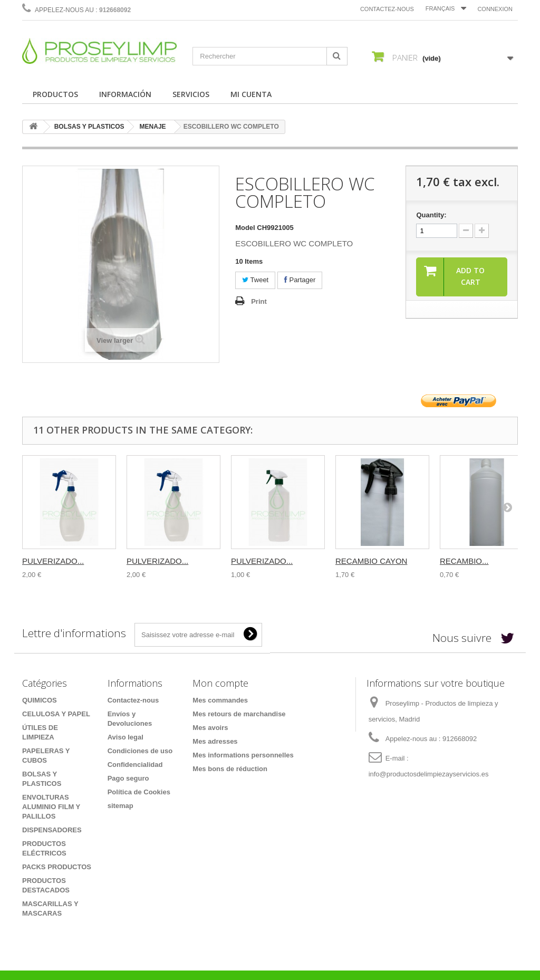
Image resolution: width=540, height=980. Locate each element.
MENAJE (153, 127)
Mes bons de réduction (230, 769)
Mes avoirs (210, 728)
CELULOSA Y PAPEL (56, 714)
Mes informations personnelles (243, 755)
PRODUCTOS (55, 94)
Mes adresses (215, 741)
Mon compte (220, 683)
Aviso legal (126, 737)
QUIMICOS (40, 700)
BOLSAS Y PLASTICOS (89, 127)
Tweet (255, 280)
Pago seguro (128, 778)
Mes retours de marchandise (239, 714)
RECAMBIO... (464, 561)
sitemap (120, 806)
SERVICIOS (191, 94)
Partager (300, 280)
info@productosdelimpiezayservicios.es (429, 774)
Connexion (495, 9)
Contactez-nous (387, 9)
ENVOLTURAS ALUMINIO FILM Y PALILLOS (51, 807)
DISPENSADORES (52, 830)
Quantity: (431, 215)
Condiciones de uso (140, 751)
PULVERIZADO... (53, 561)
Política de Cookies (139, 792)
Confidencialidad (135, 765)
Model (245, 228)
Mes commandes (220, 700)
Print (259, 301)
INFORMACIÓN (125, 94)
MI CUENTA (251, 94)
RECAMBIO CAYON (371, 561)
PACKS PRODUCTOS (57, 867)
